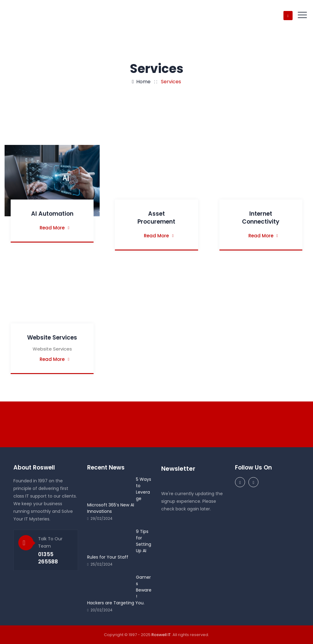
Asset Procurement (156, 218)
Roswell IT (161, 635)
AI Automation (52, 214)
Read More (52, 228)
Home (141, 82)
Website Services (52, 338)
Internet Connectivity (261, 218)
